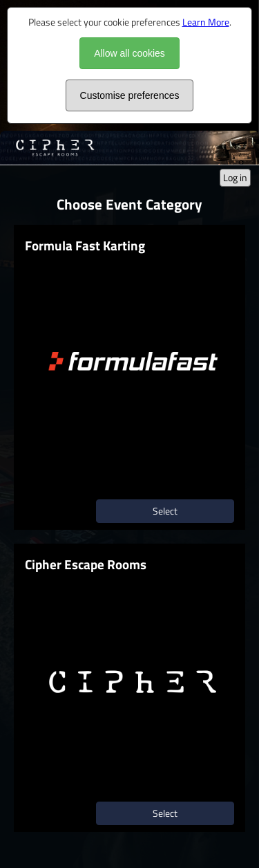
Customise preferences (130, 95)
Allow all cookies (129, 53)
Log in (235, 177)
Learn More (206, 22)
